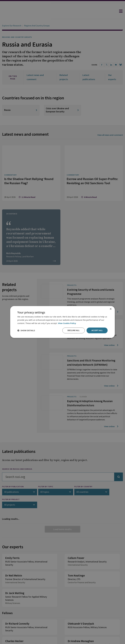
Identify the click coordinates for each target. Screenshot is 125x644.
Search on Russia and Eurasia (17, 444)
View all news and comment (110, 110)
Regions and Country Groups (17, 30)
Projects (72, 260)
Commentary (10, 150)
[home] (26, 11)
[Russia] (21, 85)
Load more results (62, 504)
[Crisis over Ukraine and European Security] (63, 85)
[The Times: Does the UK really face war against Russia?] (31, 212)
